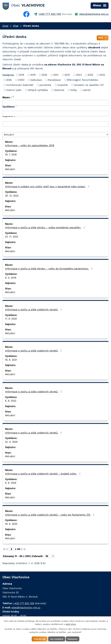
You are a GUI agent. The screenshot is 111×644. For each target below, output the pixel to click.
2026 (9, 80)
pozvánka (45, 86)
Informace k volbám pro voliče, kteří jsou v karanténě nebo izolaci (48, 187)
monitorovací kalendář (20, 86)
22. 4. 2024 (11, 442)
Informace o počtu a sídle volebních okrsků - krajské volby (43, 474)
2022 (67, 75)
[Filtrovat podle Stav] (55, 135)
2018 (22, 75)
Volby (74, 91)
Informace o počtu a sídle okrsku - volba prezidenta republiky (45, 228)
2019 (33, 75)
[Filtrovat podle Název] (55, 103)
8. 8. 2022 (11, 401)
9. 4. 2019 (11, 278)
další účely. (71, 624)
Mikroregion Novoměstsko (83, 80)
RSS (103, 38)
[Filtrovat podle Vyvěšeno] (55, 114)
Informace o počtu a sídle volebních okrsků (34, 310)
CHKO (21, 80)
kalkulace (36, 80)
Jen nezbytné (57, 639)
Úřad (16, 26)
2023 (79, 75)
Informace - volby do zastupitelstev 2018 (30, 146)
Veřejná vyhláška (38, 91)
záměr (87, 91)
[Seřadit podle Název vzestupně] (13, 97)
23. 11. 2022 (12, 237)
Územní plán (14, 91)
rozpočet (63, 86)
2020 (44, 75)
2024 (90, 75)
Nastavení (74, 639)
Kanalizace (54, 80)
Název (7, 98)
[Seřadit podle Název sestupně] (13, 98)
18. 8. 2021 (11, 360)
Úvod (5, 26)
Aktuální (10, 170)
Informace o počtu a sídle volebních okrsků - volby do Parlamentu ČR (50, 515)
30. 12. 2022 (12, 196)
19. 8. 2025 (11, 524)
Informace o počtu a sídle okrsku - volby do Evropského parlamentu (49, 269)
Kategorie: (8, 75)
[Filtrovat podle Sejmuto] (55, 124)
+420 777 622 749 (50, 14)
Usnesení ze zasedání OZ (89, 86)
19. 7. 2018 (11, 155)
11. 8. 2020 (11, 319)
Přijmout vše (39, 639)
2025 (102, 75)
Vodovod (59, 91)
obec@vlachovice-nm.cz (94, 14)
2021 (56, 75)
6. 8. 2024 (11, 483)
